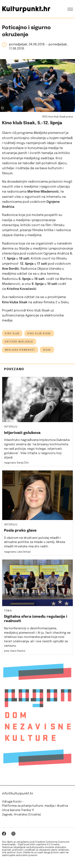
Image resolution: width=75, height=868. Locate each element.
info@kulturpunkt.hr (18, 794)
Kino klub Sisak (39, 334)
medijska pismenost (20, 350)
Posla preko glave (20, 531)
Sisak (47, 350)
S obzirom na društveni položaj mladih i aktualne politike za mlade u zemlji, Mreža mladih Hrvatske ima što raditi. (34, 542)
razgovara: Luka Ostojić (17, 552)
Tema (8, 611)
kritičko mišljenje (19, 342)
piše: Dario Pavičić (15, 651)
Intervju (11, 427)
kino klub (12, 334)
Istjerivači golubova (22, 433)
